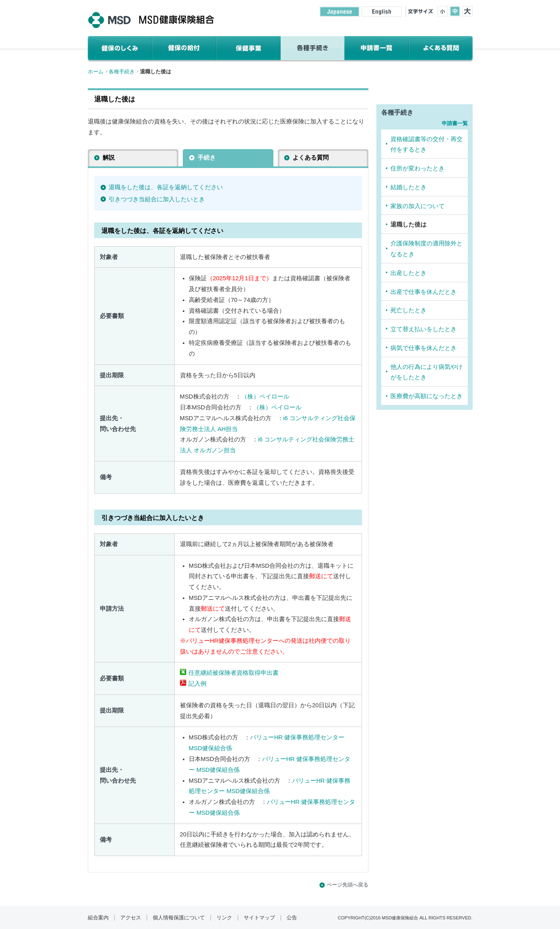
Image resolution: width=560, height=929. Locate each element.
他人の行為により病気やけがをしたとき (427, 372)
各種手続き (122, 72)
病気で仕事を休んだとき (424, 348)
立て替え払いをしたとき (424, 329)
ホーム (96, 72)
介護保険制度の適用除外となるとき (427, 249)
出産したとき (408, 273)
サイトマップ (259, 918)
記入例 (197, 684)
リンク (224, 918)
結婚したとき (408, 187)
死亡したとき (408, 310)
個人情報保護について (179, 918)
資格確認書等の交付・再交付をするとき (427, 145)
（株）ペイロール (265, 397)
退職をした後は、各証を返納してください (166, 187)
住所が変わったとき (417, 168)
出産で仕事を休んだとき (424, 292)
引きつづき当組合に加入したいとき (157, 199)
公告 (292, 918)
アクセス (131, 918)
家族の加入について (417, 206)
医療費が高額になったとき (427, 396)
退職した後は (408, 225)
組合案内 (98, 918)
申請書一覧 (455, 123)
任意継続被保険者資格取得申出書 (234, 673)
